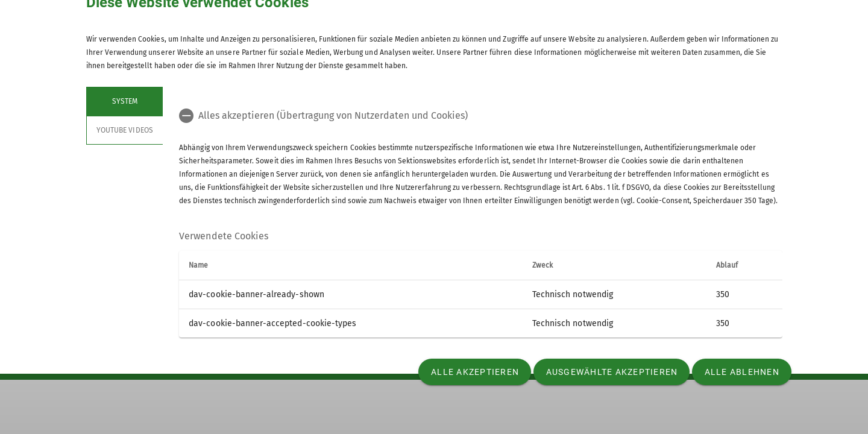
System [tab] (124, 101)
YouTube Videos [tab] (125, 130)
